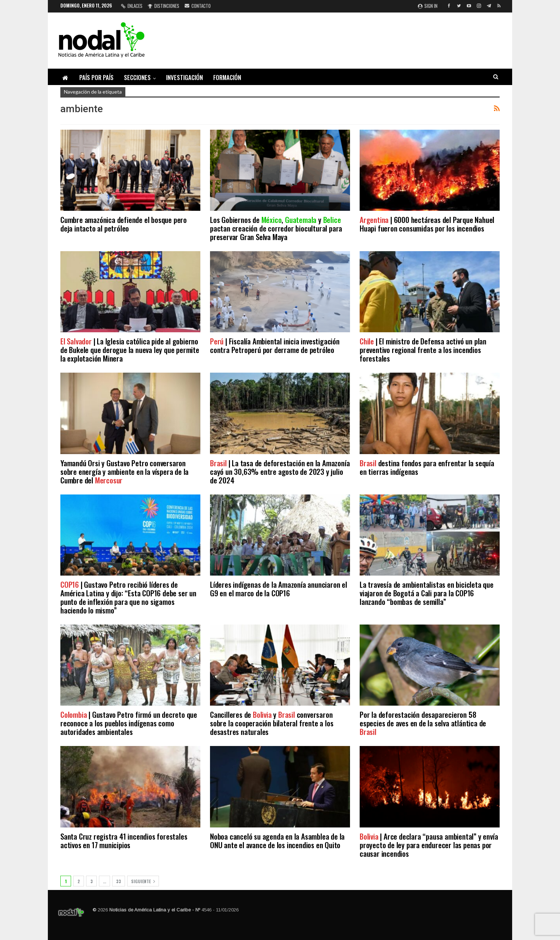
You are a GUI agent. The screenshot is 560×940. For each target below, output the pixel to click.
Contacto (198, 6)
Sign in (428, 6)
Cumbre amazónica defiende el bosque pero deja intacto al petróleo (124, 224)
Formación (227, 77)
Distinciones (164, 6)
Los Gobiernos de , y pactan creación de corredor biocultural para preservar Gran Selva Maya (276, 228)
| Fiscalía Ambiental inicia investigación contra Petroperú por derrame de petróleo (275, 345)
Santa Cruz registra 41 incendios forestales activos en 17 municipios (124, 840)
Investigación (184, 77)
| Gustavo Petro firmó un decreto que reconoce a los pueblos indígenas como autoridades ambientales (129, 723)
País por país (96, 77)
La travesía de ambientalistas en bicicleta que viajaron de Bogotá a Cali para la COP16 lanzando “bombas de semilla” (427, 593)
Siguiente (143, 881)
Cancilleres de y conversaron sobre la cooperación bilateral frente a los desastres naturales (272, 723)
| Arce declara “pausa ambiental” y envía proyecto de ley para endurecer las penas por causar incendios (429, 845)
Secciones (137, 77)
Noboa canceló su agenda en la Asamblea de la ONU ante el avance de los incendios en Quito (277, 840)
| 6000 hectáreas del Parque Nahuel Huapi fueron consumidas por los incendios (427, 224)
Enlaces (132, 6)
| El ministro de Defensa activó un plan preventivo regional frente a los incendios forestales (423, 350)
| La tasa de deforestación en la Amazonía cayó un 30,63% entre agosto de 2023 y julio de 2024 (280, 471)
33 (119, 881)
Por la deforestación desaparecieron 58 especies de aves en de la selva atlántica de (423, 723)
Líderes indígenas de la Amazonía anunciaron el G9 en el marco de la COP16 (279, 589)
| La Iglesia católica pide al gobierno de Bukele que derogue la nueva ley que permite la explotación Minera (130, 350)
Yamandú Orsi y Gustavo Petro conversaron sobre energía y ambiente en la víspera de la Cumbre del (124, 471)
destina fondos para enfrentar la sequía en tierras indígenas (427, 467)
